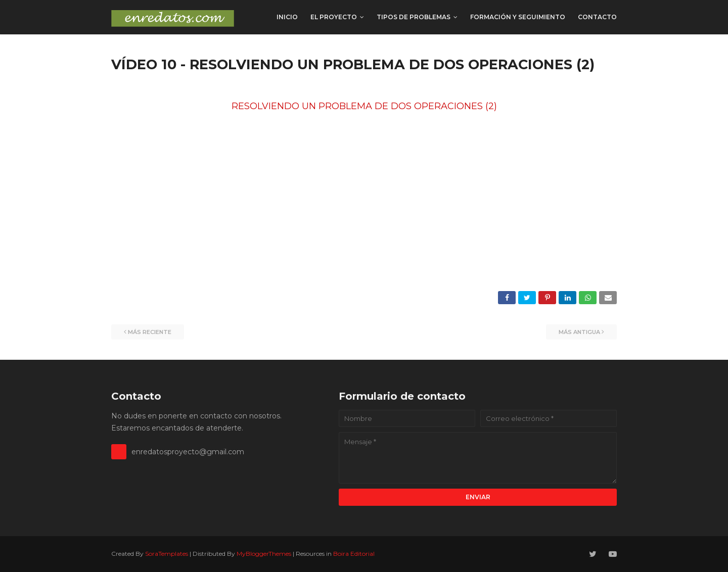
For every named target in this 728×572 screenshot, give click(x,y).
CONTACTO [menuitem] (597, 17)
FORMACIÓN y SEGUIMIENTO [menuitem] (518, 17)
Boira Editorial (354, 554)
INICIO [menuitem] (287, 17)
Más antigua (579, 332)
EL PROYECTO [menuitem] (334, 17)
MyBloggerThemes (264, 554)
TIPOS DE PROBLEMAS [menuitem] (414, 17)
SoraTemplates (167, 554)
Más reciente (150, 332)
